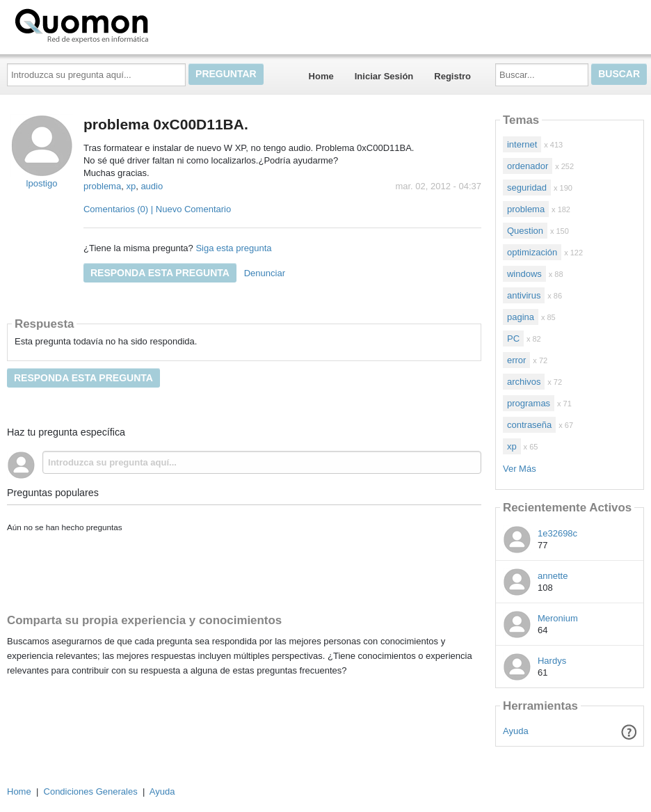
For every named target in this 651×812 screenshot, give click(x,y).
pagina (521, 317)
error (516, 360)
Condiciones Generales (91, 791)
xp (131, 186)
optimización (532, 252)
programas (529, 403)
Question (525, 231)
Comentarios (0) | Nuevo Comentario (157, 209)
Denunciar (265, 273)
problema (102, 186)
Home (321, 76)
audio (152, 186)
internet (522, 144)
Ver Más (520, 469)
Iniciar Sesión (384, 76)
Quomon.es (126, 24)
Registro (452, 76)
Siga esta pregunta (233, 248)
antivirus (524, 295)
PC (513, 339)
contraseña (529, 425)
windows (524, 274)
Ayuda (516, 731)
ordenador (528, 166)
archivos (524, 382)
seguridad (527, 188)
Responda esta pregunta (160, 273)
